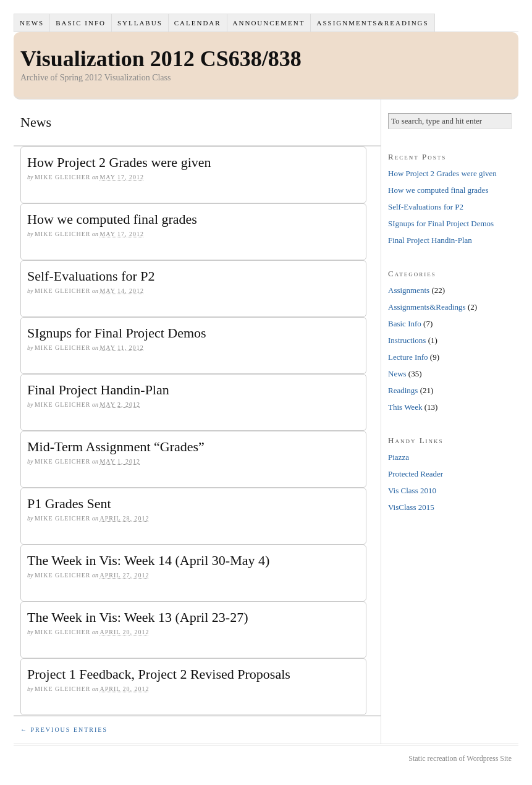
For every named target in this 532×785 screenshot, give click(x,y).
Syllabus (140, 23)
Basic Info (81, 23)
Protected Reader (416, 474)
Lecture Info (408, 357)
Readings (403, 390)
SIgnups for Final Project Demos (117, 333)
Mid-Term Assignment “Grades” (116, 447)
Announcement (269, 23)
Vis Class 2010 (412, 490)
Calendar (198, 23)
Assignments (409, 290)
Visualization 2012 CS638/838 (161, 59)
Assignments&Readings (372, 23)
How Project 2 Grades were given (119, 162)
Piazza (399, 457)
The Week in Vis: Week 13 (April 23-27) (137, 617)
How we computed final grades (112, 219)
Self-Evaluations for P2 (91, 276)
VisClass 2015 (411, 507)
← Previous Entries (64, 730)
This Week (405, 407)
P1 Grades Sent (69, 503)
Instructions (407, 340)
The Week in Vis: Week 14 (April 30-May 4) (148, 560)
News (32, 23)
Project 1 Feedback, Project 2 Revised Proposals (159, 674)
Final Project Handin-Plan (98, 390)
